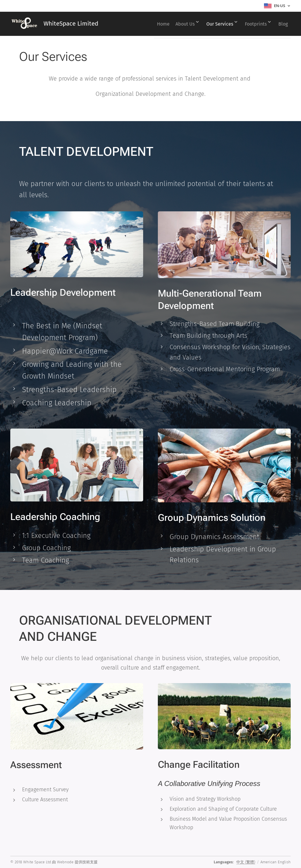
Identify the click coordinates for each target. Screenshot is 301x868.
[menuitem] (142, 24)
